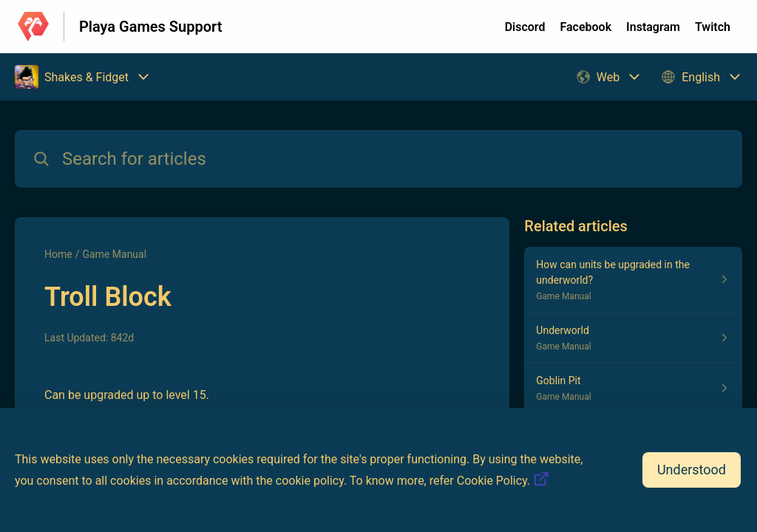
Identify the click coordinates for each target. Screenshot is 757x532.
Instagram (653, 27)
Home (58, 254)
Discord (525, 27)
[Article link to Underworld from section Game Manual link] (633, 338)
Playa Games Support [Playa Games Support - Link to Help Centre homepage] (150, 27)
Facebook (585, 27)
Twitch (713, 27)
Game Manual (114, 254)
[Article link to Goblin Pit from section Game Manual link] (633, 388)
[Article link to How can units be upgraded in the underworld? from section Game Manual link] (633, 280)
